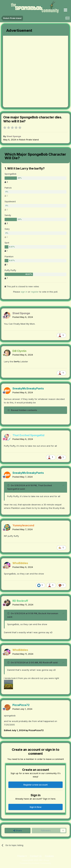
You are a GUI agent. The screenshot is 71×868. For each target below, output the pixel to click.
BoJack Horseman (48, 613)
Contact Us (36, 856)
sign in (24, 292)
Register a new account (35, 785)
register (35, 292)
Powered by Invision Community (35, 863)
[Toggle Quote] (9, 485)
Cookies (49, 856)
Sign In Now (36, 807)
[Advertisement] (35, 72)
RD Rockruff (46, 662)
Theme (22, 856)
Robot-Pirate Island (29, 140)
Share (18, 830)
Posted (23, 317)
